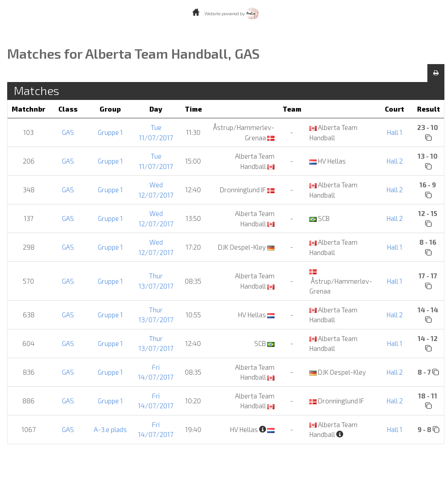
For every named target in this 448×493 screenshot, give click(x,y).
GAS (68, 132)
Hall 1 (395, 132)
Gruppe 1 (110, 132)
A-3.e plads (110, 429)
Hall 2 (395, 161)
